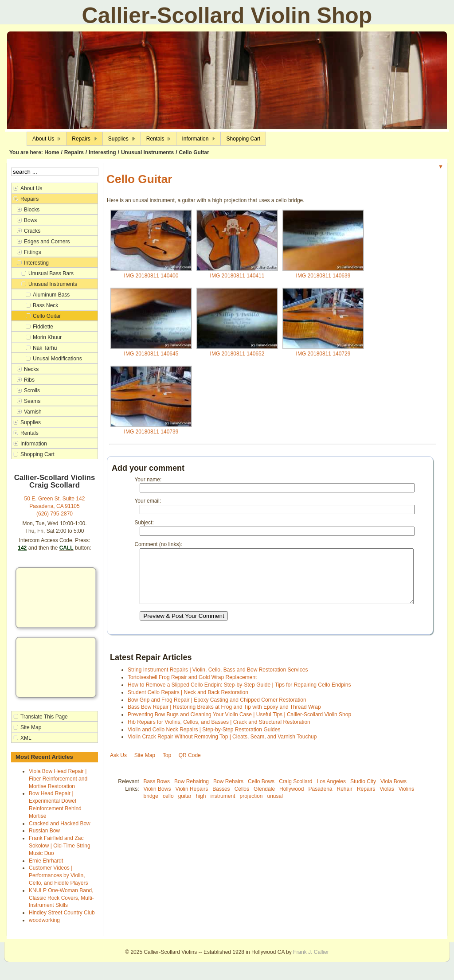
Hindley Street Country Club (62, 913)
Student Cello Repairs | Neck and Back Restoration (188, 703)
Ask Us (118, 766)
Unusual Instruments (147, 152)
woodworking (44, 920)
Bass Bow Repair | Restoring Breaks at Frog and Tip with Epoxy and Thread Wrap (224, 718)
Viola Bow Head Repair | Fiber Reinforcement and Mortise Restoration (58, 779)
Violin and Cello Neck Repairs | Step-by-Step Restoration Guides (204, 740)
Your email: (148, 501)
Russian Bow (44, 831)
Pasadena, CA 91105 (54, 506)
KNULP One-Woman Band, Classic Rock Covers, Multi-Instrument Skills (61, 898)
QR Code (190, 766)
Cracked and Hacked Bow (60, 824)
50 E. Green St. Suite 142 (55, 499)
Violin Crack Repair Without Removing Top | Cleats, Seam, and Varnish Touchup (222, 747)
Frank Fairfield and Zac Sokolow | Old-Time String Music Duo (60, 846)
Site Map (145, 766)
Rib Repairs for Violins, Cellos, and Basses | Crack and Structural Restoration (219, 733)
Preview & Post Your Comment (184, 627)
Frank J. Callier (311, 952)
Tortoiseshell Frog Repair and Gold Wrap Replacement (192, 688)
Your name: (148, 480)
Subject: (144, 523)
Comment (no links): (158, 544)
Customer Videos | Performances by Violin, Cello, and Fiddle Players (58, 875)
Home (52, 152)
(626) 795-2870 (55, 514)
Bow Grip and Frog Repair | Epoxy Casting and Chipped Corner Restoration (217, 711)
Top (167, 766)
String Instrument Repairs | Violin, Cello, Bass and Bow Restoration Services (218, 680)
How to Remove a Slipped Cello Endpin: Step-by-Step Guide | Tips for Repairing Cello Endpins (239, 695)
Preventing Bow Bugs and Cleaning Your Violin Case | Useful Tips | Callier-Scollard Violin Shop (239, 725)
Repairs (74, 152)
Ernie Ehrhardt (46, 861)
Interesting (102, 152)
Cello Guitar (194, 152)
